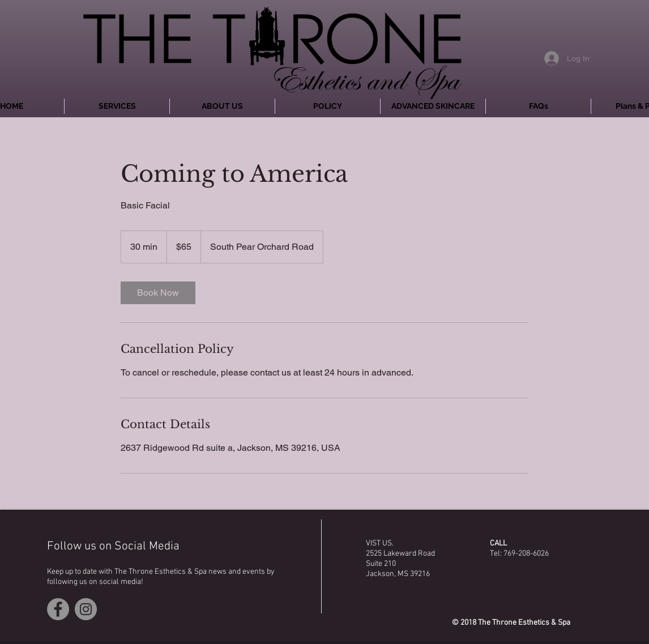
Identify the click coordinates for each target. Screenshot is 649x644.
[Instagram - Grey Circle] (86, 609)
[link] (158, 293)
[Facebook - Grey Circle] (58, 609)
